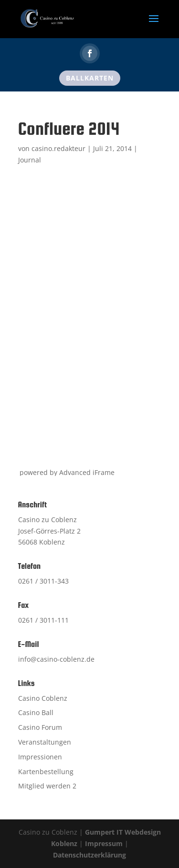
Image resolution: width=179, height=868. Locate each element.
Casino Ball (36, 712)
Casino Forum (40, 727)
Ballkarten (90, 78)
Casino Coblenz (43, 698)
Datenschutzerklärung (89, 855)
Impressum (104, 843)
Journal (30, 160)
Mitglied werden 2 (47, 786)
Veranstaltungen (45, 742)
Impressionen (40, 757)
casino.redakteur (58, 148)
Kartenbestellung (46, 772)
